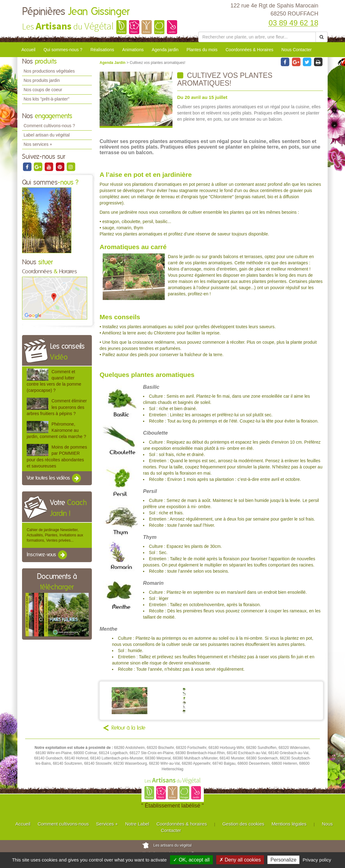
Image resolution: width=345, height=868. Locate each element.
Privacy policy (317, 860)
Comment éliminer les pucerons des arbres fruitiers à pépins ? (57, 407)
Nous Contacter (296, 50)
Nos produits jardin (42, 80)
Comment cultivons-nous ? (49, 126)
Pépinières (76, 12)
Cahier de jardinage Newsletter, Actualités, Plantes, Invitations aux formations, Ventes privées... (55, 535)
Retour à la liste (128, 728)
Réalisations (102, 50)
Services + (107, 824)
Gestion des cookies (243, 824)
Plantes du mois (202, 50)
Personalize (284, 860)
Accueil (28, 50)
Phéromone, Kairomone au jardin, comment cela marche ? (56, 430)
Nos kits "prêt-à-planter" (47, 99)
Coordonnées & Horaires (249, 50)
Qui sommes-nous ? (63, 50)
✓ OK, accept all (191, 860)
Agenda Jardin (113, 63)
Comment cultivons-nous (63, 824)
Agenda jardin (165, 50)
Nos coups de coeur (43, 90)
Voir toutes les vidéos (54, 478)
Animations (133, 50)
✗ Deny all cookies (240, 860)
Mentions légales (289, 824)
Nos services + (38, 144)
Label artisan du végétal (47, 135)
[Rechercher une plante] (257, 37)
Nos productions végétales (49, 71)
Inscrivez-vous (47, 555)
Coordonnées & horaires (182, 824)
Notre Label (137, 824)
